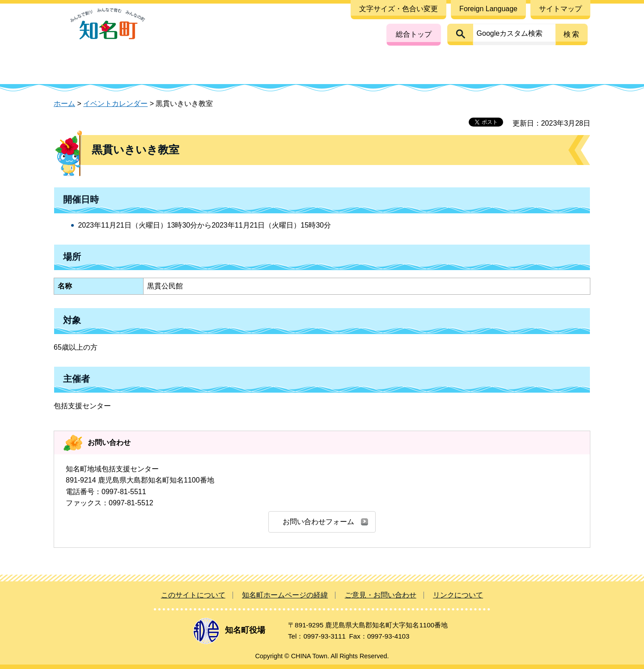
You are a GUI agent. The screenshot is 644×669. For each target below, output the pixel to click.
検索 (572, 34)
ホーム (64, 104)
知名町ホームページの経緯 (285, 595)
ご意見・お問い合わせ (381, 595)
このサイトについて (193, 595)
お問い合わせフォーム (318, 522)
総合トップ (414, 34)
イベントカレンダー (115, 104)
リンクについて (458, 595)
